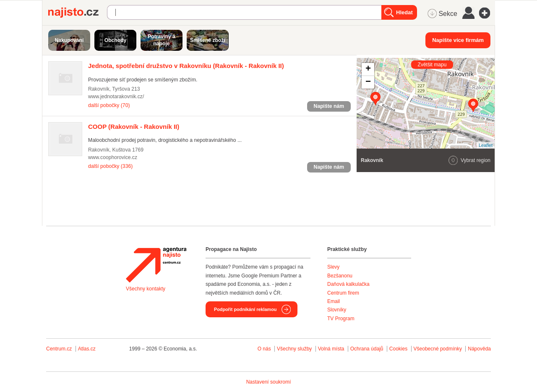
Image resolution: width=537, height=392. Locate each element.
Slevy (333, 267)
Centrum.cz (59, 349)
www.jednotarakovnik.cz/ (116, 97)
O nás (264, 349)
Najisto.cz (78, 13)
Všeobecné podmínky (438, 349)
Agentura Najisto (156, 265)
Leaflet (486, 145)
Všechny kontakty (146, 289)
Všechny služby (295, 349)
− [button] (368, 82)
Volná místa (331, 349)
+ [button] (368, 69)
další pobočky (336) (110, 166)
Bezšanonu (340, 276)
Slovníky (337, 310)
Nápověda (479, 349)
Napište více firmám (458, 40)
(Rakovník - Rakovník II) (186, 66)
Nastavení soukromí (269, 382)
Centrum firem (343, 293)
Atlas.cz (87, 349)
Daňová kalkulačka (348, 284)
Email (334, 301)
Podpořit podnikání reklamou (245, 309)
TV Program (341, 319)
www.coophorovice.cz (113, 157)
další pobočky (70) (109, 105)
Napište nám (329, 106)
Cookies (398, 349)
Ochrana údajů (367, 349)
